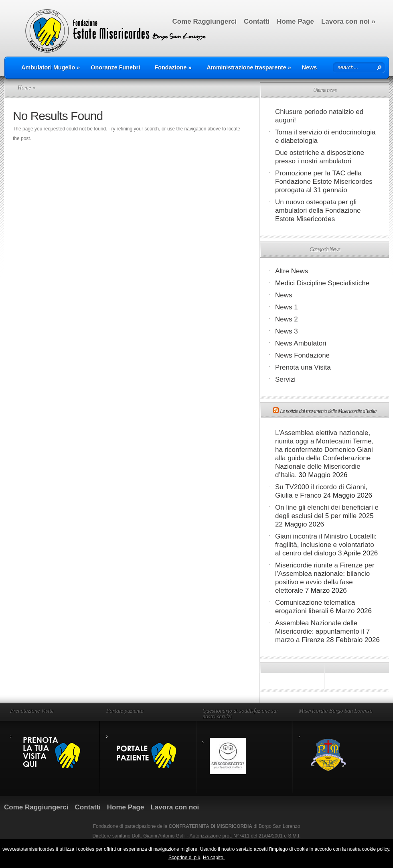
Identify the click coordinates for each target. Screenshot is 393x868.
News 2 (287, 319)
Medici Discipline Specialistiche (322, 283)
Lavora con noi (348, 21)
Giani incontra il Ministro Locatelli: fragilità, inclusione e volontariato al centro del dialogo (326, 545)
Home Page (295, 21)
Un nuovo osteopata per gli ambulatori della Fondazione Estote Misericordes (318, 210)
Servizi (285, 379)
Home (24, 88)
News (310, 67)
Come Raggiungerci (204, 21)
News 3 (287, 331)
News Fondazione (302, 355)
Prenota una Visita (303, 367)
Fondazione (173, 67)
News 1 (287, 307)
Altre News (292, 271)
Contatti (257, 21)
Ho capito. (214, 858)
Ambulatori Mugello (51, 67)
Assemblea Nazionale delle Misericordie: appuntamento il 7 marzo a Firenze (322, 631)
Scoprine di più (184, 858)
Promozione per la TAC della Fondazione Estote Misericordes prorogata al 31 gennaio (324, 182)
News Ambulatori (301, 343)
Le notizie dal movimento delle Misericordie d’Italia (328, 411)
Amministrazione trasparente (249, 67)
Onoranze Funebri (115, 67)
